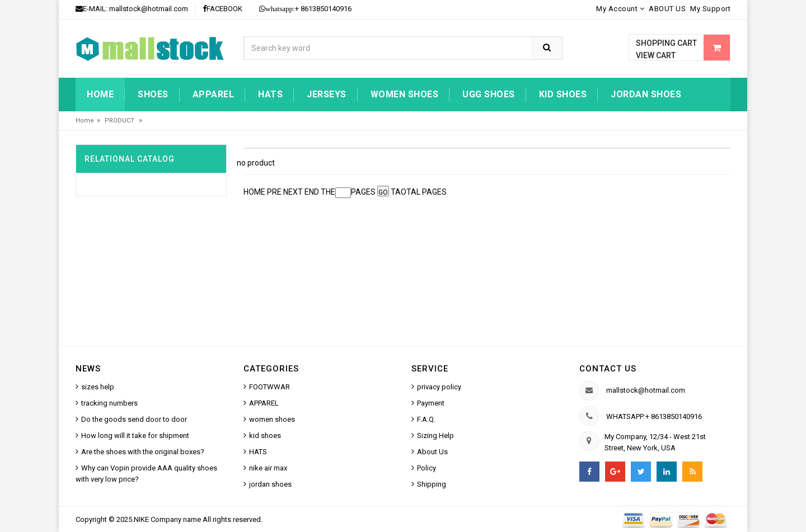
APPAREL (264, 403)
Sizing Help (435, 436)
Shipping (432, 484)
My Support (710, 9)
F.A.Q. (426, 419)
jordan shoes (646, 94)
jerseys (327, 94)
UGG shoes (489, 94)
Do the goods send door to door (134, 419)
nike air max (268, 468)
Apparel (214, 94)
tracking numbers (109, 403)
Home (100, 94)
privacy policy (439, 387)
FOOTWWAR (270, 387)
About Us (432, 452)
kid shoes (563, 94)
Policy (427, 468)
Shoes (153, 94)
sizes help (98, 387)
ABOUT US (667, 9)
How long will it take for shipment (135, 436)
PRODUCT (120, 121)
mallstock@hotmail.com (149, 9)
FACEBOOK (222, 9)
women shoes (405, 94)
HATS (270, 94)
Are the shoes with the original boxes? (143, 452)
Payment (431, 403)
